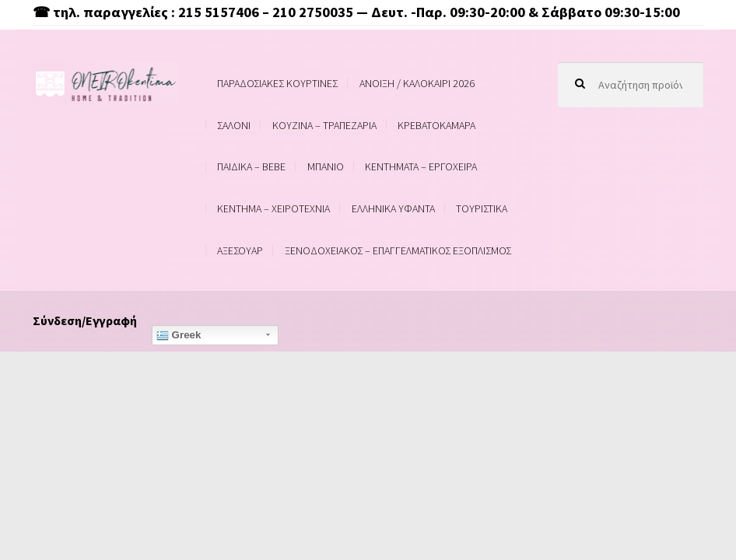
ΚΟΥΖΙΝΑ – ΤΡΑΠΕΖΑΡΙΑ (324, 125)
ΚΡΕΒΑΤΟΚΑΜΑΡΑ (436, 125)
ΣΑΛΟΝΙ (234, 125)
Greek (179, 335)
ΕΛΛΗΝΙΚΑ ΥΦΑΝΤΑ (393, 208)
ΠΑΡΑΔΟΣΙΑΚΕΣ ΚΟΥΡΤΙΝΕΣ (277, 83)
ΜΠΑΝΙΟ (326, 166)
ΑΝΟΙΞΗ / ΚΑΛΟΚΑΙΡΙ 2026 (417, 83)
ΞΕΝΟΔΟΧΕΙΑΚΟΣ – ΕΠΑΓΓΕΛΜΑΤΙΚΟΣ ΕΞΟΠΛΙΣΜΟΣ (398, 250)
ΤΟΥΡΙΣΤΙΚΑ (482, 208)
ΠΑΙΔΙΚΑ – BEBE (251, 166)
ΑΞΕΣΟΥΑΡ (240, 250)
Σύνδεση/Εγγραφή (85, 320)
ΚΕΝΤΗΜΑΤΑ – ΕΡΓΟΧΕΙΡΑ (421, 166)
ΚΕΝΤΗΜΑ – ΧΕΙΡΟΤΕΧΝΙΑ (273, 208)
